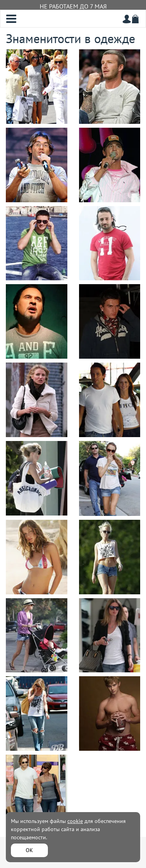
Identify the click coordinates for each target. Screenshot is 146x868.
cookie (75, 821)
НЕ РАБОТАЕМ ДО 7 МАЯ (73, 6)
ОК (29, 850)
